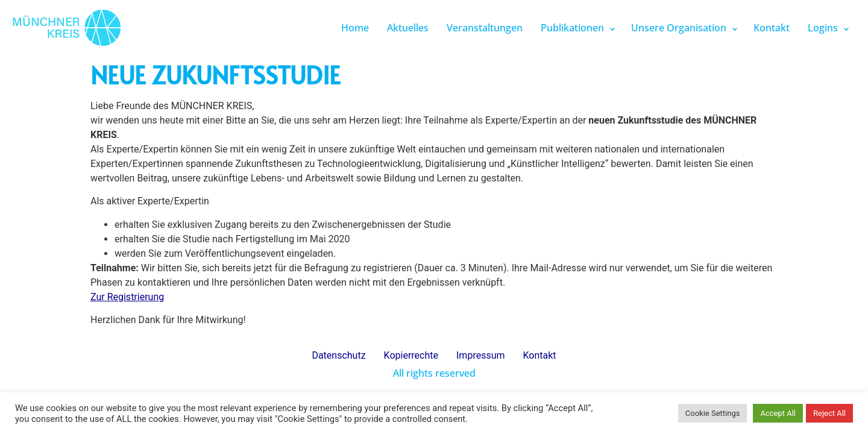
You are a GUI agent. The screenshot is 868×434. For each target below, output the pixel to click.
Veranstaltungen (485, 28)
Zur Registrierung (127, 297)
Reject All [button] (829, 413)
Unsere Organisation (679, 28)
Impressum (481, 355)
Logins (823, 28)
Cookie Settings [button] (713, 413)
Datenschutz (338, 355)
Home (355, 28)
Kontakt (772, 28)
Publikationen (572, 28)
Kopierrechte (411, 355)
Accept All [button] (778, 413)
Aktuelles (408, 28)
